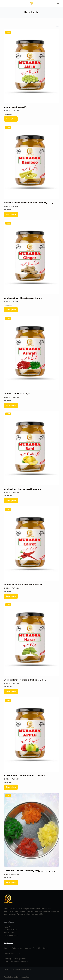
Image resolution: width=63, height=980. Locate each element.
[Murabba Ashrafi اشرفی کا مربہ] (32, 353)
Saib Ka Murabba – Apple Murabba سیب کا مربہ (24, 775)
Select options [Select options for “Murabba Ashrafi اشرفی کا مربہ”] (11, 405)
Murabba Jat (8, 114)
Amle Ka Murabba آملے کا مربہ (16, 107)
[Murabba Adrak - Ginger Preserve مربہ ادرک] (32, 257)
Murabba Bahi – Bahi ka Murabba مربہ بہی (22, 489)
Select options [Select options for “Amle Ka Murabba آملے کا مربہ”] (11, 119)
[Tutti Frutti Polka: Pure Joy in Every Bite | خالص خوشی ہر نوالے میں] (32, 830)
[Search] (5, 3)
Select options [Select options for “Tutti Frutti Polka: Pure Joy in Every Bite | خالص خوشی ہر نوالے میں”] (11, 883)
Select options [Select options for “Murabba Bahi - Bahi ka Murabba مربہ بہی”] (11, 501)
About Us (7, 927)
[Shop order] (57, 25)
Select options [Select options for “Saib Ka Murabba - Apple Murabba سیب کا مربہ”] (11, 787)
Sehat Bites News (10, 930)
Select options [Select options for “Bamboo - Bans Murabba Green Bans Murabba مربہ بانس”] (11, 214)
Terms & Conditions (11, 935)
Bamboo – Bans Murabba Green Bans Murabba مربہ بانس (29, 203)
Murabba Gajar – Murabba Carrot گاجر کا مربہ (24, 584)
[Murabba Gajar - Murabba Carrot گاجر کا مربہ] (32, 544)
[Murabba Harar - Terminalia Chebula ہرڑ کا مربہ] (32, 639)
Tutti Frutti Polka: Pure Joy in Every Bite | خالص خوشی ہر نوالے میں (31, 871)
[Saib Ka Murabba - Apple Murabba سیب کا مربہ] (32, 734)
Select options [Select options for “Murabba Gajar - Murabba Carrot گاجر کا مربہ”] (11, 596)
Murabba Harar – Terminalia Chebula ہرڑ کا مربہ (25, 680)
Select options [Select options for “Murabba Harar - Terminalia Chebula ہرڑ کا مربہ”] (11, 692)
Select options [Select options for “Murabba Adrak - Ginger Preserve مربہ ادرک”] (11, 310)
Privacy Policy (9, 933)
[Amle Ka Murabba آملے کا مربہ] (32, 66)
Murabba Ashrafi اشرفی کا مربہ (17, 394)
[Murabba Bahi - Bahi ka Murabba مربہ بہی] (32, 448)
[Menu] (58, 4)
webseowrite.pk (24, 977)
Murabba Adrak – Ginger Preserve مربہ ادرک (23, 298)
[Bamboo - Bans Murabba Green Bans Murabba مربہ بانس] (32, 162)
